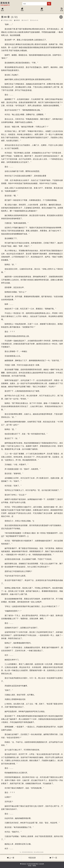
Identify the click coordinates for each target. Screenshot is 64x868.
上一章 (11, 858)
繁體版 (34, 866)
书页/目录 (32, 858)
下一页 (53, 858)
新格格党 (24, 864)
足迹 (62, 10)
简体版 (30, 866)
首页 (2, 10)
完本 (42, 10)
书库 (22, 10)
